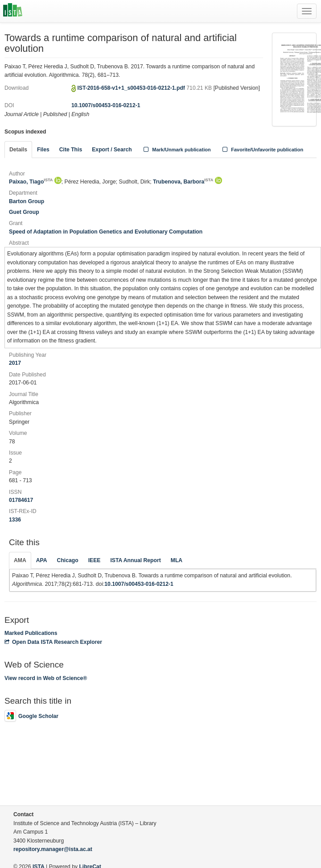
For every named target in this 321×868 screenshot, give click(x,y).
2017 (15, 363)
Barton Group (27, 201)
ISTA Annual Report (135, 560)
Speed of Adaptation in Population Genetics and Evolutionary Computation (106, 232)
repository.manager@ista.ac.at (53, 849)
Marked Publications (31, 633)
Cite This (71, 150)
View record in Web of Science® (46, 678)
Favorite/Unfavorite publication (262, 150)
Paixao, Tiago (31, 182)
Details (18, 150)
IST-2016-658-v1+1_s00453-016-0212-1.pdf (132, 88)
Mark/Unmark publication (176, 150)
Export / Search (112, 150)
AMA (20, 560)
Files (43, 150)
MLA (177, 560)
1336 (15, 520)
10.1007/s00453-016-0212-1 (106, 105)
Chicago (68, 560)
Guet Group (24, 212)
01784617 (21, 500)
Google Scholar (31, 716)
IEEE (95, 560)
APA (42, 560)
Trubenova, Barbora (183, 182)
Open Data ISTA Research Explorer (53, 642)
